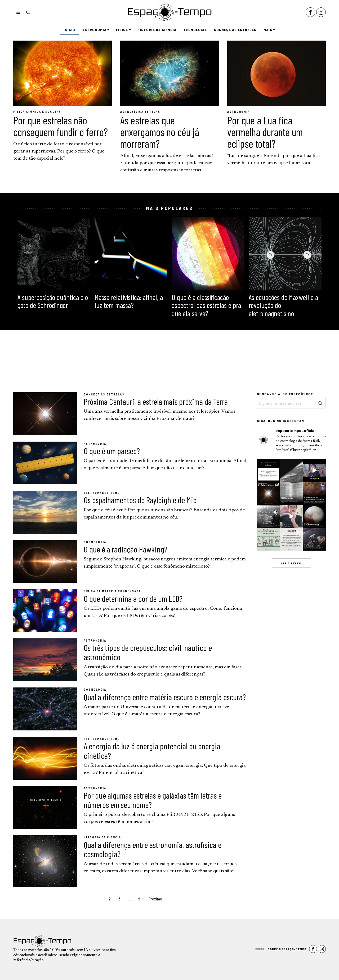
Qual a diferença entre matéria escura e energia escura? (165, 697)
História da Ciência (102, 837)
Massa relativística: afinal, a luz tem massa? (129, 301)
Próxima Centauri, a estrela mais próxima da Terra (156, 401)
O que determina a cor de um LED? (133, 598)
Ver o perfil (291, 563)
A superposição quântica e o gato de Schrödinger (53, 301)
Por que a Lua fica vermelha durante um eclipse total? (265, 132)
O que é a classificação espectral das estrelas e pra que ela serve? (206, 305)
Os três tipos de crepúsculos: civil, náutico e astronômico (148, 652)
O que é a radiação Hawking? (126, 549)
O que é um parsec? (112, 451)
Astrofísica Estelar (140, 112)
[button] (320, 403)
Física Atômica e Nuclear (37, 112)
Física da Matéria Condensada (112, 591)
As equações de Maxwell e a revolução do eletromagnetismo (283, 305)
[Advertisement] (169, 361)
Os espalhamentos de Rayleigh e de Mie (140, 500)
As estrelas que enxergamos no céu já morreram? (160, 132)
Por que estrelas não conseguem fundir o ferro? (61, 126)
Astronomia (238, 112)
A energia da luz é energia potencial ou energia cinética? (152, 751)
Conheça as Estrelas (104, 394)
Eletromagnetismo (102, 493)
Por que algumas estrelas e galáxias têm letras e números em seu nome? (153, 800)
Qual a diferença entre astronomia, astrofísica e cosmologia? (153, 849)
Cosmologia (95, 542)
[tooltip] (310, 12)
